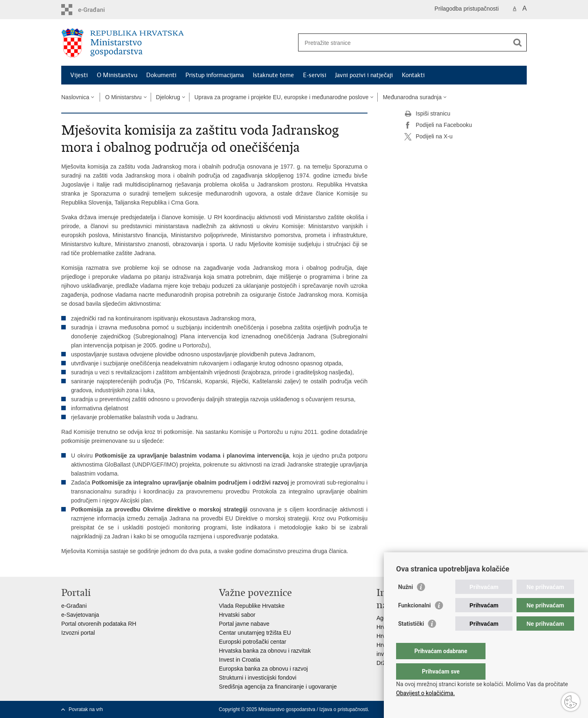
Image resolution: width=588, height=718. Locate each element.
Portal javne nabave (244, 624)
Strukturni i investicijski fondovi (258, 678)
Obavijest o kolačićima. (425, 693)
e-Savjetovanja (80, 615)
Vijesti (79, 75)
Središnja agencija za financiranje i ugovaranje (278, 687)
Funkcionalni (414, 622)
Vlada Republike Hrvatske (252, 606)
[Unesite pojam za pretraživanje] (404, 43)
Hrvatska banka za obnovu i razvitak (265, 651)
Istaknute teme (273, 75)
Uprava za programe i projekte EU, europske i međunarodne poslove (281, 97)
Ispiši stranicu (427, 114)
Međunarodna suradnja (412, 97)
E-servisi (315, 75)
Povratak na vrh (86, 709)
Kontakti (413, 75)
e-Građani (74, 606)
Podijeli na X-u (428, 137)
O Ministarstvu (117, 75)
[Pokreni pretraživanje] (517, 42)
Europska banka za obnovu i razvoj (263, 669)
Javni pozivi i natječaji (364, 75)
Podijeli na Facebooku (438, 125)
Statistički (411, 640)
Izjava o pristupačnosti (344, 709)
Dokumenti (161, 75)
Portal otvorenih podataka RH (99, 624)
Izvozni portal (78, 633)
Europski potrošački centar (253, 642)
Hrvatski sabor (237, 615)
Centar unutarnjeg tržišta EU (255, 633)
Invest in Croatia (239, 660)
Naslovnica (75, 97)
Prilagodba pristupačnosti (467, 9)
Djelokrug (168, 97)
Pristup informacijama (215, 75)
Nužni (405, 603)
